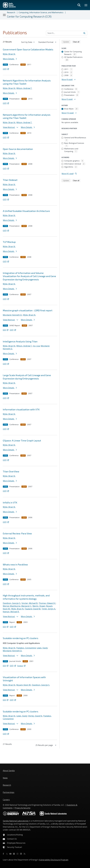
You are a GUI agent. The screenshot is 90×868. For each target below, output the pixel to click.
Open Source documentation (18, 149)
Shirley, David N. (35, 716)
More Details (10, 59)
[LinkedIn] (21, 854)
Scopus (22, 666)
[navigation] (28, 42)
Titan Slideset (10, 180)
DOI (6, 330)
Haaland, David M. (33, 609)
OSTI (6, 69)
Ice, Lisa (36, 346)
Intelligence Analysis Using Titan (20, 341)
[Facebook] (3, 854)
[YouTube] (10, 854)
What (15, 564)
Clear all (77, 42)
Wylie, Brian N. (9, 54)
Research (11, 12)
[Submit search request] (84, 33)
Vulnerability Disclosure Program (54, 860)
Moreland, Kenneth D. (12, 315)
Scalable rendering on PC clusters (21, 638)
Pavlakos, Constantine (26, 648)
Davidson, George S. (12, 603)
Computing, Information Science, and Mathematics (41, 12)
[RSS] (24, 854)
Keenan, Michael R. (11, 612)
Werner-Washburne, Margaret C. (17, 606)
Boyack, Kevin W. (24, 685)
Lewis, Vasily (42, 648)
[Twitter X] (7, 854)
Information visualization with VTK (21, 409)
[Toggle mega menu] (86, 5)
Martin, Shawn (39, 606)
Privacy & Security (22, 808)
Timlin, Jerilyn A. (49, 609)
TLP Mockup (9, 242)
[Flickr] (14, 854)
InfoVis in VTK (10, 502)
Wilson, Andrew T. (24, 88)
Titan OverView (11, 471)
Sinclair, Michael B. (30, 603)
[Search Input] (67, 33)
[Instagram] (17, 854)
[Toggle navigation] (4, 15)
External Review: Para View (17, 533)
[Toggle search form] (79, 5)
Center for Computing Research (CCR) (29, 16)
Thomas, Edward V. (47, 603)
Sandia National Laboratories (16, 821)
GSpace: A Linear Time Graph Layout (22, 440)
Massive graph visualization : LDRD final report (28, 310)
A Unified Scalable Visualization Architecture (26, 211)
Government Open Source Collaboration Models (28, 49)
